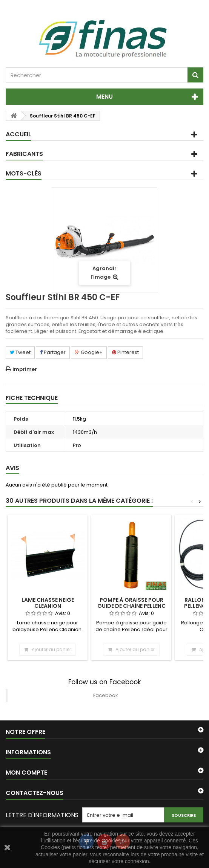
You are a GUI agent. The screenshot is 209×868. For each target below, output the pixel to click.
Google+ (89, 352)
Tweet (20, 352)
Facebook (106, 695)
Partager (53, 352)
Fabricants (24, 154)
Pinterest (125, 352)
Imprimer (25, 369)
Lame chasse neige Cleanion (48, 603)
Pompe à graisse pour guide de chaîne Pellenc (131, 603)
